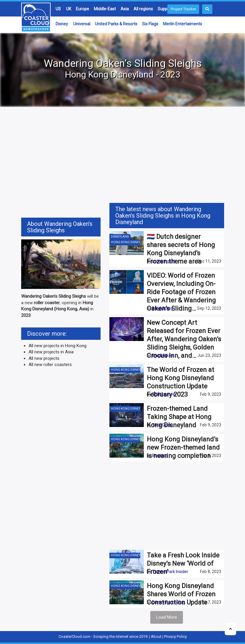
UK (69, 9)
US (58, 9)
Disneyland (120, 237)
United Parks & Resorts (116, 24)
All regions (143, 9)
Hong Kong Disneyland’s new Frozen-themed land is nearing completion (183, 447)
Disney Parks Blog (169, 602)
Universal (82, 24)
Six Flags (150, 24)
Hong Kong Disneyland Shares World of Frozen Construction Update (181, 594)
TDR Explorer (164, 394)
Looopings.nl (164, 261)
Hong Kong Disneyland (130, 242)
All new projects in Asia (51, 352)
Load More (167, 617)
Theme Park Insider (170, 572)
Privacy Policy (175, 636)
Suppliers (166, 9)
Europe (82, 9)
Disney (62, 24)
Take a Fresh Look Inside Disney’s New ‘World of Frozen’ (183, 563)
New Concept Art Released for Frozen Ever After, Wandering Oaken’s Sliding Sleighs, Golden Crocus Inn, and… (184, 339)
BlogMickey (163, 308)
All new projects (44, 358)
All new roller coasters (50, 365)
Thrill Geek (162, 425)
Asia (125, 9)
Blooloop (160, 456)
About (156, 636)
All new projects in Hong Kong (57, 346)
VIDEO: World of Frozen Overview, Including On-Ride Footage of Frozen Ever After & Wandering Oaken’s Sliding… (181, 292)
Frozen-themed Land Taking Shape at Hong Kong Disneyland (179, 417)
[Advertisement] (123, 156)
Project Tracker (183, 9)
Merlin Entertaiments (182, 24)
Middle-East (105, 9)
